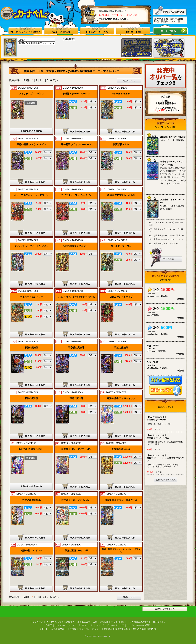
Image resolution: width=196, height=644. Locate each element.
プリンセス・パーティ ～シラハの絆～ (31, 246)
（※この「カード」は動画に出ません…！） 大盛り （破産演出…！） (166, 461)
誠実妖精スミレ (121, 144)
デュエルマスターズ (65, 625)
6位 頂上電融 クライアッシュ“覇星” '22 (166, 235)
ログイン (44, 629)
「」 (160, 110)
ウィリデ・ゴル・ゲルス (31, 94)
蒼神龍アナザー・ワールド (76, 94)
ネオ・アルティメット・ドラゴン (31, 195)
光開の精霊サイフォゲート (76, 246)
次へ (56, 80)
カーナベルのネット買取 (139, 625)
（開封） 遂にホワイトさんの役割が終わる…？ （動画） (166, 440)
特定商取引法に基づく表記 (117, 629)
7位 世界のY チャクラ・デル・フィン (166, 239)
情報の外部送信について (145, 629)
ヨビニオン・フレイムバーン (76, 195)
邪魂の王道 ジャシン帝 (76, 551)
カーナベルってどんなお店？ (60, 622)
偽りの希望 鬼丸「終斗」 (31, 449)
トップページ (37, 622)
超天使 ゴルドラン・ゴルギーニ (121, 500)
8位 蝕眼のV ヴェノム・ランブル (164, 243)
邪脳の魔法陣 (31, 348)
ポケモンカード (85, 625)
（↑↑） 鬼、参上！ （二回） (166, 420)
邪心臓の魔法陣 (76, 348)
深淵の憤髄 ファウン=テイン (31, 144)
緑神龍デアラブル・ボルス (121, 195)
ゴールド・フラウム (121, 246)
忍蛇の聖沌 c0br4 (121, 449)
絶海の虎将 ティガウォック (121, 398)
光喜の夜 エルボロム (31, 551)
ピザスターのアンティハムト (76, 500)
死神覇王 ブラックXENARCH (76, 144)
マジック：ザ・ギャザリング (110, 625)
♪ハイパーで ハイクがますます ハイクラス (76, 297)
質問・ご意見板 (100, 622)
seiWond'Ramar (121, 94)
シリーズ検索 (46, 71)
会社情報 (72, 629)
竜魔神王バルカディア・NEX (76, 449)
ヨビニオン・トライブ (121, 297)
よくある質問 (84, 622)
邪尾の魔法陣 (76, 398)
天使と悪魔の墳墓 (31, 500)
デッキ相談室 (118, 622)
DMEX (61, 71)
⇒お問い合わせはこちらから (114, 19)
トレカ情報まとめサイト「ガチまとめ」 (147, 622)
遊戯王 (49, 625)
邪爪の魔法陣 (121, 348)
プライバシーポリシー (90, 629)
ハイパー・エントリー (31, 297)
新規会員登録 (58, 629)
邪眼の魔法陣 (31, 398)
